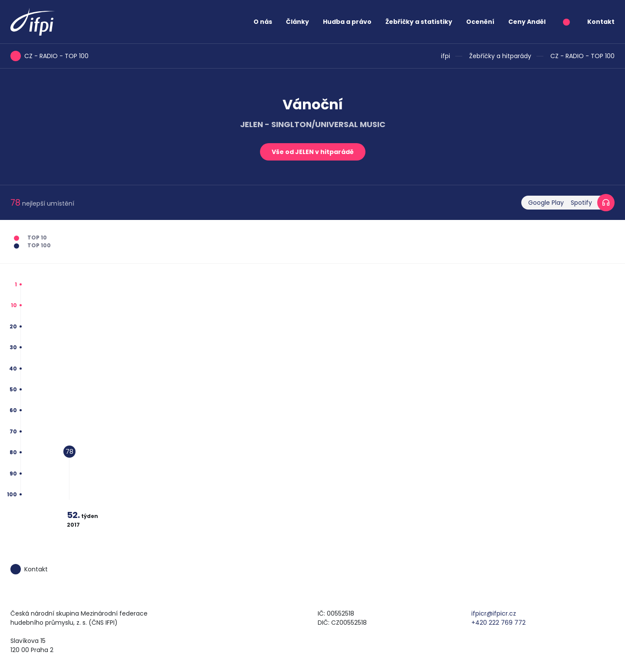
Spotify (581, 203)
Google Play (546, 203)
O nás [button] (263, 22)
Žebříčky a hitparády (500, 56)
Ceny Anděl (527, 22)
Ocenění (480, 22)
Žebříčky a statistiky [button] (419, 22)
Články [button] (298, 22)
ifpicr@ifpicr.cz (494, 613)
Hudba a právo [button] (347, 22)
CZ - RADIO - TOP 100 (582, 56)
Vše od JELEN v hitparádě (313, 152)
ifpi (446, 56)
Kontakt (601, 22)
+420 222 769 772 (498, 623)
